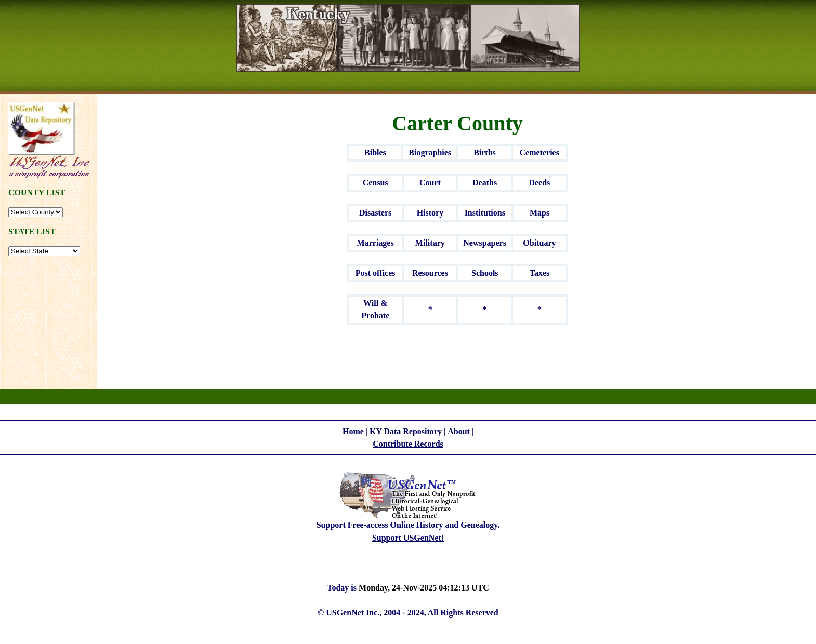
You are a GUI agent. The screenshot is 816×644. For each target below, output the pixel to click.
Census (376, 183)
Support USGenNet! (408, 538)
